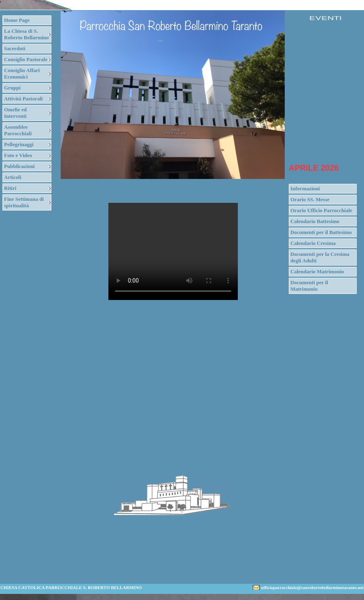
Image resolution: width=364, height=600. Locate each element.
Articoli (13, 177)
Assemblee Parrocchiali (18, 130)
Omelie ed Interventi (15, 113)
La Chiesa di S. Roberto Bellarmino (26, 34)
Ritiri (10, 188)
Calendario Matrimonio (317, 271)
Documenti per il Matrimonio (309, 286)
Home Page (17, 20)
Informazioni (305, 188)
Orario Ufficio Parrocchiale (321, 210)
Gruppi (12, 88)
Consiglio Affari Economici (22, 73)
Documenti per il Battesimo (321, 232)
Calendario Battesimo (315, 221)
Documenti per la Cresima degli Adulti (320, 257)
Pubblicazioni (19, 166)
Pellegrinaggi (19, 144)
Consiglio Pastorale (26, 59)
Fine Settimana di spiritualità (24, 202)
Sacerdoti (15, 48)
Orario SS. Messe (310, 199)
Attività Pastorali (23, 99)
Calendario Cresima (313, 243)
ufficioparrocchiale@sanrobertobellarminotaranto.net (312, 587)
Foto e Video (18, 155)
